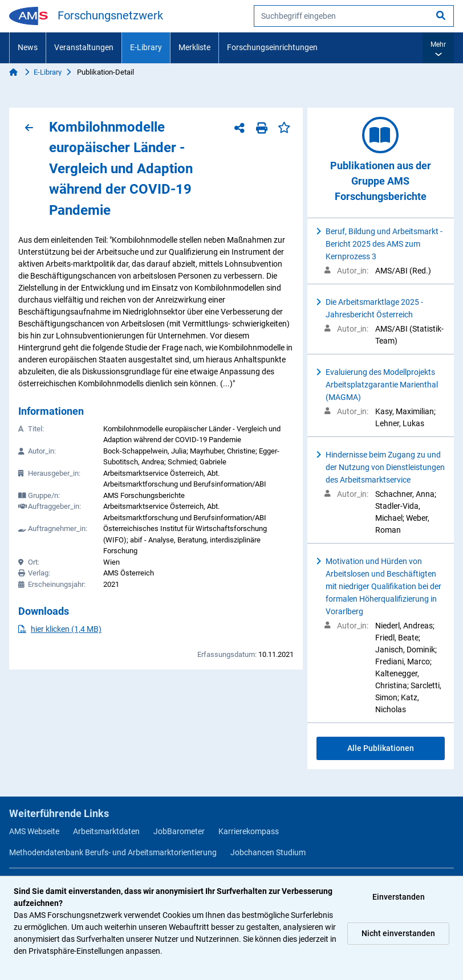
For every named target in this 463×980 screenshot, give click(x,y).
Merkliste (194, 47)
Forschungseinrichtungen (272, 47)
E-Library (146, 47)
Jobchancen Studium (268, 852)
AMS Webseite (34, 831)
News (28, 47)
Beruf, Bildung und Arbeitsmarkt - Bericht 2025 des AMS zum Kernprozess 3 (384, 244)
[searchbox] (354, 16)
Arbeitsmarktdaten (106, 831)
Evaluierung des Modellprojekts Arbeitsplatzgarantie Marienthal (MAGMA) (382, 385)
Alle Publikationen (381, 748)
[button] (438, 48)
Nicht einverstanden (398, 933)
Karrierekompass (249, 831)
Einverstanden (399, 897)
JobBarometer (179, 831)
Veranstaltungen (84, 47)
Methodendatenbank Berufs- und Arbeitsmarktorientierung (113, 852)
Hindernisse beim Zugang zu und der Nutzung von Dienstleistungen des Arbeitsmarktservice (385, 467)
